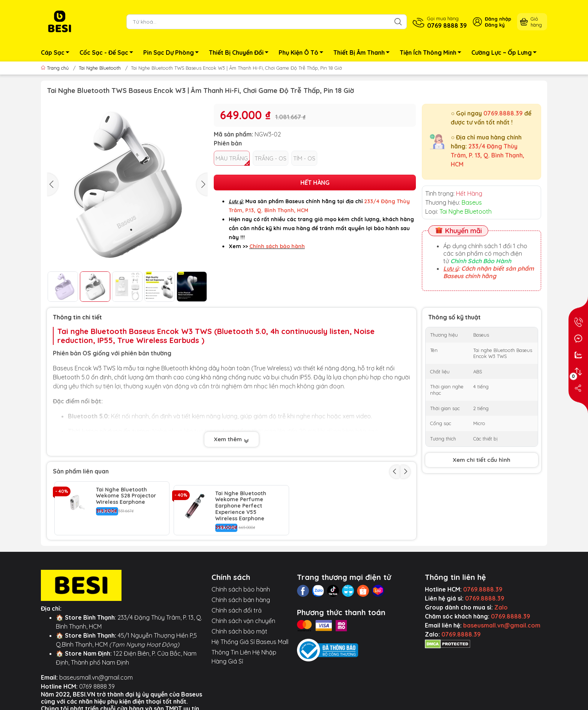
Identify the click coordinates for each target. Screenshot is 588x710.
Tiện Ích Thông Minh (433, 54)
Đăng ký (495, 25)
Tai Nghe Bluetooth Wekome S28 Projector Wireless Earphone (126, 496)
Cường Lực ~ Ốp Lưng (506, 54)
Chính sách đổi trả (237, 607)
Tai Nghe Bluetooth (100, 68)
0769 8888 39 (97, 683)
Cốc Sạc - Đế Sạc (108, 54)
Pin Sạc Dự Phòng (173, 54)
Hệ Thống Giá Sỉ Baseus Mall (250, 638)
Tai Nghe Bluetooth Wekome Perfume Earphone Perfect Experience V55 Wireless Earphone (241, 502)
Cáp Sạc (57, 54)
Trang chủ (55, 68)
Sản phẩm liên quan (81, 471)
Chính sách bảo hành (241, 586)
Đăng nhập (498, 19)
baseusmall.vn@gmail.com (96, 674)
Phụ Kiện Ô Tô (303, 54)
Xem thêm (232, 440)
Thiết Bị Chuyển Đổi (241, 54)
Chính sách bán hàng (241, 596)
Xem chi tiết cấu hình (481, 460)
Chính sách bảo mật (239, 628)
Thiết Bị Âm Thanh (364, 54)
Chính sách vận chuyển (243, 617)
